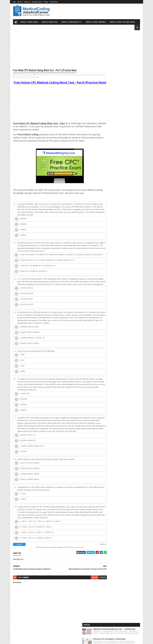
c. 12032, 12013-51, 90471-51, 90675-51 (37, 547)
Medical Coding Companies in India (113, 153)
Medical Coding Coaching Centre (122, 22)
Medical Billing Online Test (26, 78)
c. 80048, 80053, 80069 (29, 488)
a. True (22, 508)
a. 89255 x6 (24, 405)
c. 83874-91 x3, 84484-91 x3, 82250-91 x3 (37, 275)
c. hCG (22, 378)
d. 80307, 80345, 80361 (29, 355)
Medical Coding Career (29, 22)
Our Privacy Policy (37, 2)
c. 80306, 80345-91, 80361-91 (32, 350)
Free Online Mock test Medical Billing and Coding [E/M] (118, 84)
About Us (20, 2)
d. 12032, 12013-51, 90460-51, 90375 (36, 552)
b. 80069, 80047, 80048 (29, 483)
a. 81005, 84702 (26, 300)
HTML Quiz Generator (71, 562)
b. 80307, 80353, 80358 (29, 344)
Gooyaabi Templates (44, 641)
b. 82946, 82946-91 (28, 455)
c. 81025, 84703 (26, 311)
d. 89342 (23, 422)
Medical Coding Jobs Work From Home (114, 117)
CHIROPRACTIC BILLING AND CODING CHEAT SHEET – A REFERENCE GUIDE (125, 41)
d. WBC (22, 383)
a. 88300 (23, 226)
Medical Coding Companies (96, 22)
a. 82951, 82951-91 (28, 449)
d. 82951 (23, 466)
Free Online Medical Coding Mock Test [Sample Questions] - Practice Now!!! (121, 128)
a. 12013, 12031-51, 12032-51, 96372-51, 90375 (40, 536)
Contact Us (27, 2)
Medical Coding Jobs (50, 22)
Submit (19, 559)
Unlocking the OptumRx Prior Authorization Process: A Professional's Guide (126, 95)
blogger (85, 592)
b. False (23, 514)
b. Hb (22, 372)
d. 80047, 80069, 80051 (29, 494)
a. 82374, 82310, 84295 (29, 477)
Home (14, 2)
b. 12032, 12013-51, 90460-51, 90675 (36, 541)
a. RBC (22, 367)
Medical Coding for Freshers (111, 139)
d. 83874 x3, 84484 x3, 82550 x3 (33, 280)
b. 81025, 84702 (26, 305)
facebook (93, 592)
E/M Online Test (69, 75)
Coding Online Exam (43, 75)
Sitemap (46, 2)
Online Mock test (42, 78)
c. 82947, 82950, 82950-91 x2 (32, 460)
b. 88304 (23, 231)
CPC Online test (57, 75)
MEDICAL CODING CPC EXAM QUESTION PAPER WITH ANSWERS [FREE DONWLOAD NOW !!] (126, 70)
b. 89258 (23, 411)
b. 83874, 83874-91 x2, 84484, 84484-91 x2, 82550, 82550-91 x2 (47, 269)
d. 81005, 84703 (26, 316)
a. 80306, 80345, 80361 (29, 339)
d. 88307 (23, 242)
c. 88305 (23, 237)
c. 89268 (23, 416)
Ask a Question (54, 2)
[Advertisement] (55, 51)
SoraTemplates (24, 641)
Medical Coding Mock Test (72, 22)
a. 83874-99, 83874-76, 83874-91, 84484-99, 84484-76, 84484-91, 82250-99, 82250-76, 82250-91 (57, 263)
